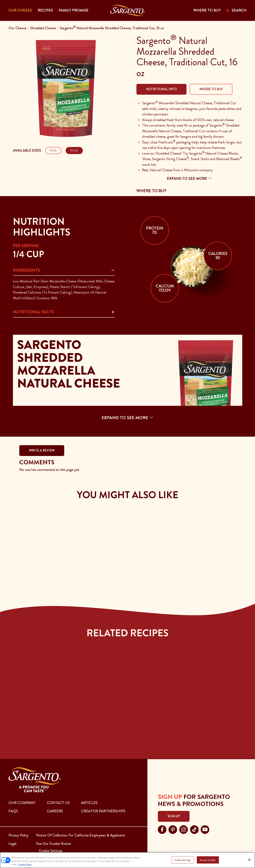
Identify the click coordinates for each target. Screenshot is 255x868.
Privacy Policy (18, 835)
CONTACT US (58, 803)
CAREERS (55, 811)
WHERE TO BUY (207, 10)
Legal (12, 844)
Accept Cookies (208, 860)
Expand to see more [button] (189, 179)
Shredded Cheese (43, 28)
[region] (127, 860)
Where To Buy (211, 89)
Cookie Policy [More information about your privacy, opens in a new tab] (25, 864)
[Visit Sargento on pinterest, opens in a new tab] (173, 829)
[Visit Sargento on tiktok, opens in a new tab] (194, 829)
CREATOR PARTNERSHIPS (103, 811)
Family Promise (74, 10)
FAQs (13, 811)
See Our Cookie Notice (54, 844)
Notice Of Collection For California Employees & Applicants (81, 835)
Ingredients (26, 270)
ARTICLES (89, 803)
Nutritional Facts (33, 312)
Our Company (22, 803)
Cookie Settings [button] (51, 851)
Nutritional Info (161, 89)
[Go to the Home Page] (127, 10)
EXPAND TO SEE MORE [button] (128, 418)
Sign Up (174, 816)
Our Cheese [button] (20, 10)
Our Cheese (17, 28)
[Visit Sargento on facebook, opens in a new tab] (162, 829)
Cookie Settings (183, 860)
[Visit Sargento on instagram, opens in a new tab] (184, 829)
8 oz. (53, 150)
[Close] (249, 860)
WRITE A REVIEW (42, 450)
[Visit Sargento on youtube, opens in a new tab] (205, 829)
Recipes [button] (45, 10)
